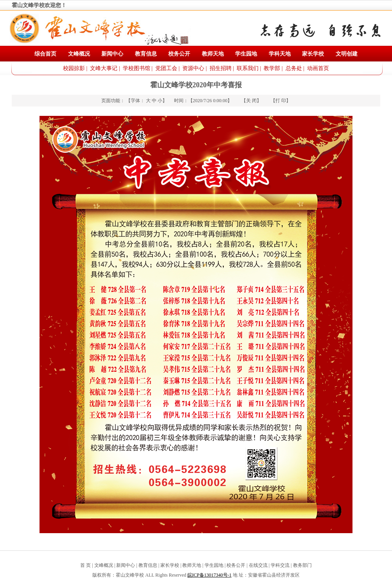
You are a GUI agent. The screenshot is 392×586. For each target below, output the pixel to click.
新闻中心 (112, 54)
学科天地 (280, 54)
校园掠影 (74, 68)
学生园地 (246, 54)
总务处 (294, 68)
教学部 (272, 68)
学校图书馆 (137, 68)
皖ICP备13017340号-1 (209, 575)
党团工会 (166, 68)
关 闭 (251, 101)
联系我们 (248, 68)
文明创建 (347, 54)
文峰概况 (79, 54)
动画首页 (318, 68)
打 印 (281, 101)
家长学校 (313, 54)
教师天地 (213, 54)
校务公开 (179, 54)
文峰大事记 (104, 68)
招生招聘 (221, 68)
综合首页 (45, 54)
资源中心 (193, 68)
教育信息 (146, 54)
